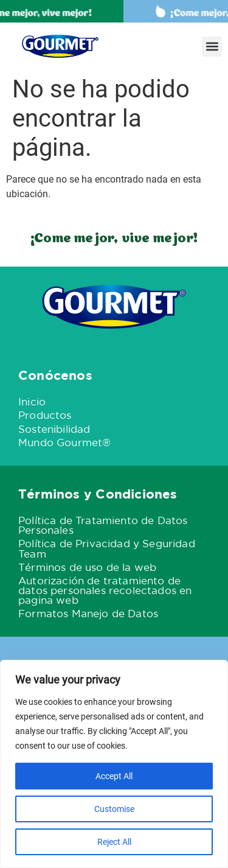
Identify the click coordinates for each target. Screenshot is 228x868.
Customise (114, 809)
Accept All (114, 776)
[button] (212, 47)
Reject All (114, 842)
